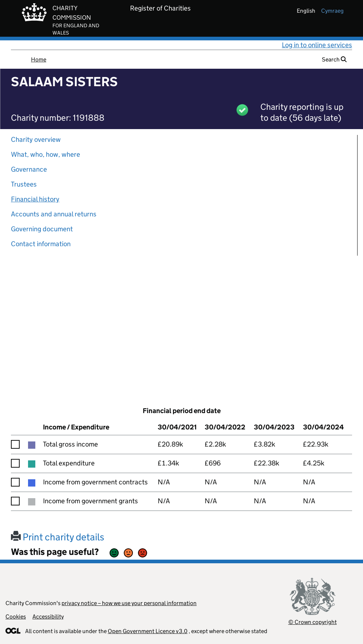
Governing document (42, 229)
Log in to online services (317, 45)
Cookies (16, 617)
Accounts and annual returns (54, 214)
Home (39, 59)
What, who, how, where (46, 154)
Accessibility (48, 617)
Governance (29, 169)
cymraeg (332, 11)
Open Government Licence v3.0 (148, 631)
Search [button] (334, 59)
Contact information (41, 244)
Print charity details (58, 537)
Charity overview (36, 139)
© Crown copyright (313, 622)
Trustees (24, 184)
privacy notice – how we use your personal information (129, 603)
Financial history (35, 199)
